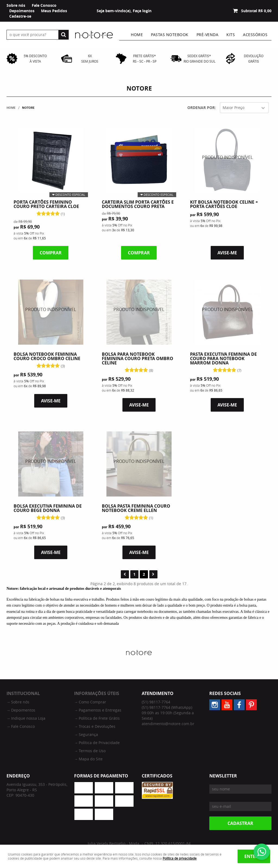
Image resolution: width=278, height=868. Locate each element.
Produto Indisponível (227, 160)
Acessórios (255, 35)
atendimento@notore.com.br (168, 724)
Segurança (88, 734)
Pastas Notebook (170, 35)
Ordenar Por (201, 108)
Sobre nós (16, 5)
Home (137, 35)
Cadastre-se (20, 16)
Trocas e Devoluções (97, 726)
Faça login (142, 11)
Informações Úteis (97, 693)
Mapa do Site (91, 759)
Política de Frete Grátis (99, 718)
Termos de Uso (92, 751)
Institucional (23, 693)
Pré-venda (208, 35)
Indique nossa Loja (28, 718)
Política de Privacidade (99, 743)
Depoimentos (22, 11)
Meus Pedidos (54, 11)
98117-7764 (156, 702)
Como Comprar (92, 702)
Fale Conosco (44, 5)
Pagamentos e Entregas (100, 710)
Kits (231, 35)
